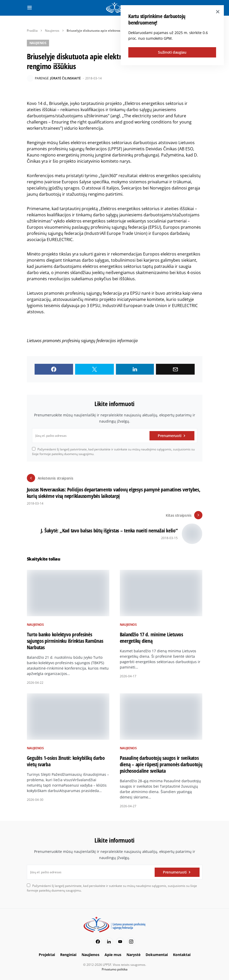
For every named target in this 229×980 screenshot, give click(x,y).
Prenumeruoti (170, 436)
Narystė (133, 955)
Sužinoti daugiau (172, 52)
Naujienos (52, 31)
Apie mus (113, 955)
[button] (30, 8)
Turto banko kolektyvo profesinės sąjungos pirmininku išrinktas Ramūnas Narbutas (65, 641)
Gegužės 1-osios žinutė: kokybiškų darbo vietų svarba (66, 761)
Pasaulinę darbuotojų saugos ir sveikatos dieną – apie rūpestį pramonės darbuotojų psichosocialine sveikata (161, 764)
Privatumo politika (115, 969)
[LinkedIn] (109, 942)
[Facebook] (98, 942)
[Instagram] (131, 942)
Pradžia (32, 31)
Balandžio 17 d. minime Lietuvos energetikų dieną (151, 638)
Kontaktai (182, 955)
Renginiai (68, 955)
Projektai (47, 955)
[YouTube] (120, 942)
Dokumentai (157, 955)
